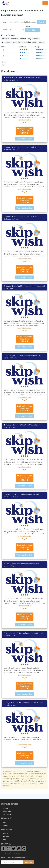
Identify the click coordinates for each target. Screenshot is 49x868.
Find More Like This (24, 139)
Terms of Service (8, 814)
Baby (29, 39)
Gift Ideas (6, 837)
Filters (27, 26)
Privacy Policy (7, 811)
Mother (42, 42)
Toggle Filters (33, 30)
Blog (4, 840)
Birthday (5, 39)
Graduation (26, 42)
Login (4, 822)
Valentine (17, 42)
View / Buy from (24, 131)
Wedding (36, 39)
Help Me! (6, 808)
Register (5, 825)
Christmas (14, 39)
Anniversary (7, 42)
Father (35, 42)
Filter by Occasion (8, 35)
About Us (6, 834)
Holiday (23, 39)
